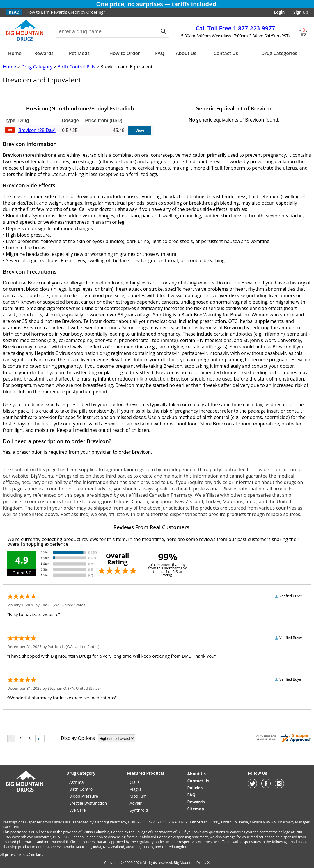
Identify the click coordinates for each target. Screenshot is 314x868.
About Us (186, 53)
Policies (195, 788)
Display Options (78, 738)
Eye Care (77, 810)
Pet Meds (79, 53)
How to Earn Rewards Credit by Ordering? (66, 12)
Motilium (138, 796)
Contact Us (226, 53)
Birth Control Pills (76, 67)
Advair (136, 803)
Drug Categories (279, 53)
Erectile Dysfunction (88, 803)
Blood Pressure (84, 796)
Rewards (44, 53)
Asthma (77, 782)
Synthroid (139, 810)
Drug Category (37, 67)
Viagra (136, 789)
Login (280, 12)
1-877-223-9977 (235, 28)
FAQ (160, 53)
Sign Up (301, 12)
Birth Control (81, 789)
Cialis (135, 782)
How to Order (125, 53)
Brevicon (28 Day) (37, 130)
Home (15, 53)
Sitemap (195, 809)
